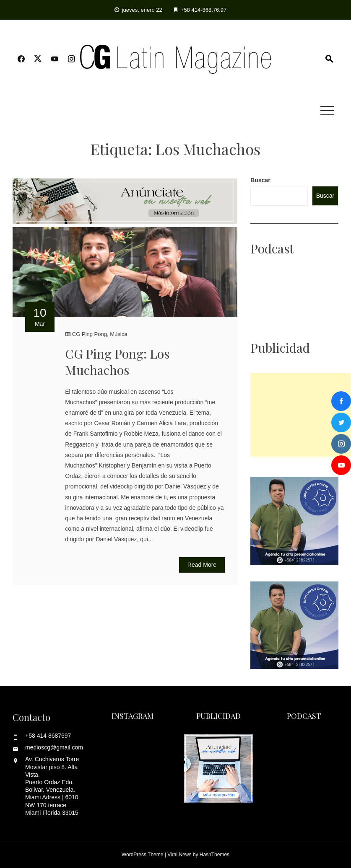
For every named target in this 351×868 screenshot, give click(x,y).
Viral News (179, 855)
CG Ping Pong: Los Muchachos (117, 362)
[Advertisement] (300, 415)
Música (118, 334)
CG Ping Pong (90, 334)
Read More (202, 565)
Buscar (260, 180)
